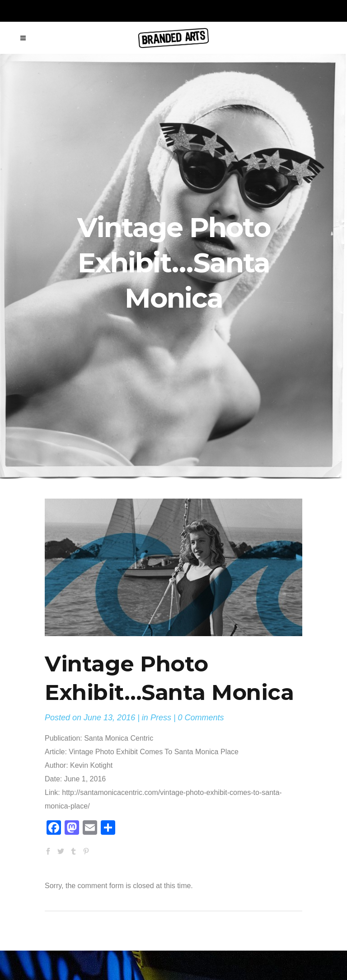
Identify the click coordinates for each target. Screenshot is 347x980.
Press (161, 718)
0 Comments (201, 718)
